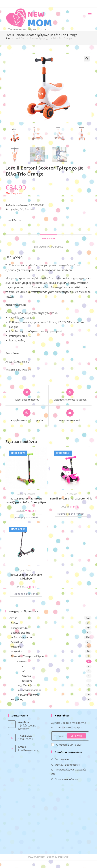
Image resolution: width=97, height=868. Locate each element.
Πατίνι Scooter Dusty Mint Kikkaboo (26, 577)
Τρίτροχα (21, 494)
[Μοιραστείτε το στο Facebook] (70, 395)
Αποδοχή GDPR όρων (66, 745)
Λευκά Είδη (17, 642)
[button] (87, 59)
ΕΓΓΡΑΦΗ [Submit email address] (77, 736)
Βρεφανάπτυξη (19, 628)
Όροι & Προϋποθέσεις (67, 765)
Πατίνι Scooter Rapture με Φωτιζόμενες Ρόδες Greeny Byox (26, 500)
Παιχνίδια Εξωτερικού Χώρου (27, 656)
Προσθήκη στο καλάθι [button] (26, 518)
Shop (8, 38)
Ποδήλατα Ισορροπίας (29, 690)
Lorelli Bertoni (14, 220)
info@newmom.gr (29, 750)
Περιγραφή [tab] (48, 239)
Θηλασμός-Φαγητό (21, 637)
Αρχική (13, 618)
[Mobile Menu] (88, 15)
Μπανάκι (16, 647)
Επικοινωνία (62, 759)
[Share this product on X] (27, 395)
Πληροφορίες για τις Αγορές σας (69, 772)
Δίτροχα (21, 570)
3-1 (22, 209)
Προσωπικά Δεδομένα (67, 779)
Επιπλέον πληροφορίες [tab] (49, 247)
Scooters (29, 209)
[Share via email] (70, 416)
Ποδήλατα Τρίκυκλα (27, 695)
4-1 (24, 671)
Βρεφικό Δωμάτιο (21, 633)
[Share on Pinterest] (27, 416)
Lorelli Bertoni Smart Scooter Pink (71, 498)
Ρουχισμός (17, 699)
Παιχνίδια (17, 651)
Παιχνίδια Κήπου (26, 685)
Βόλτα (14, 623)
